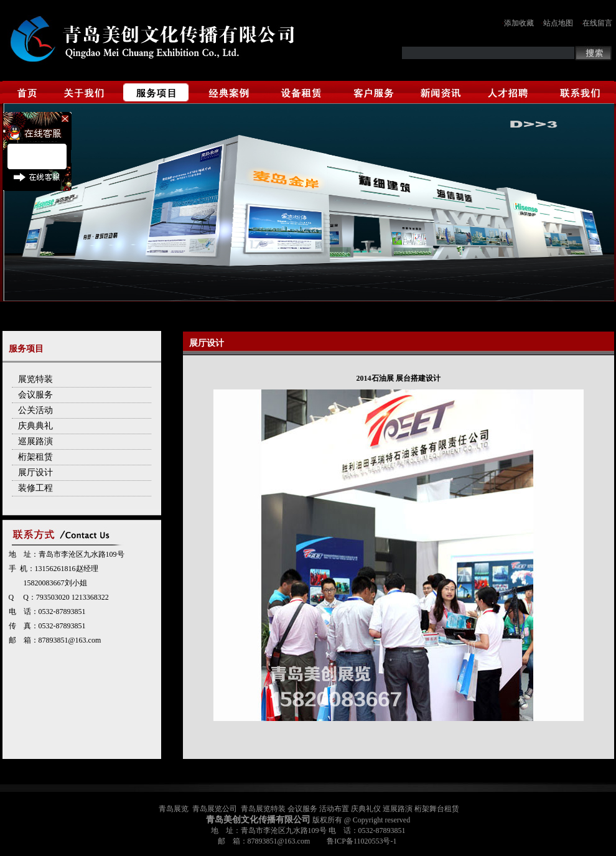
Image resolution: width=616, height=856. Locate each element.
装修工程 (35, 488)
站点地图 (558, 23)
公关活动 (35, 410)
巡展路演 (35, 441)
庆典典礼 (35, 426)
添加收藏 (519, 23)
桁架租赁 (35, 457)
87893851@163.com (70, 640)
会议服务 (35, 395)
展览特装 (35, 379)
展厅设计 (35, 472)
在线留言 (597, 23)
